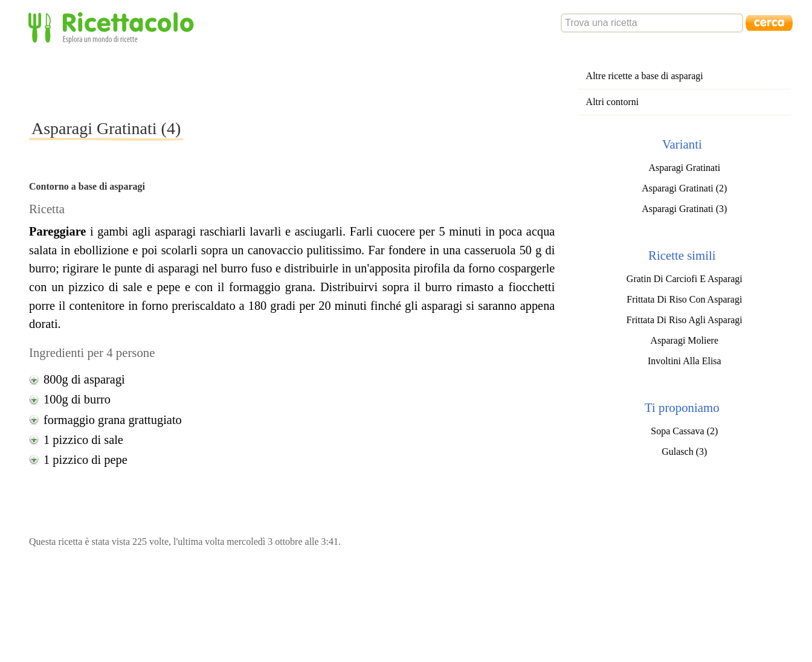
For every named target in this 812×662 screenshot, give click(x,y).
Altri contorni (613, 102)
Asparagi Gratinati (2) (684, 188)
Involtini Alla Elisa (685, 361)
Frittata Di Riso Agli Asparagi (685, 320)
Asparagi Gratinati (684, 168)
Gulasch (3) (684, 452)
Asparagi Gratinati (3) (684, 209)
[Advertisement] (249, 81)
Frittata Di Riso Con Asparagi (684, 299)
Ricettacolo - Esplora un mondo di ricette (114, 27)
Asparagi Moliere (685, 340)
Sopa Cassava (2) (684, 431)
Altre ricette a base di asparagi (645, 76)
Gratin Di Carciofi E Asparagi (685, 279)
